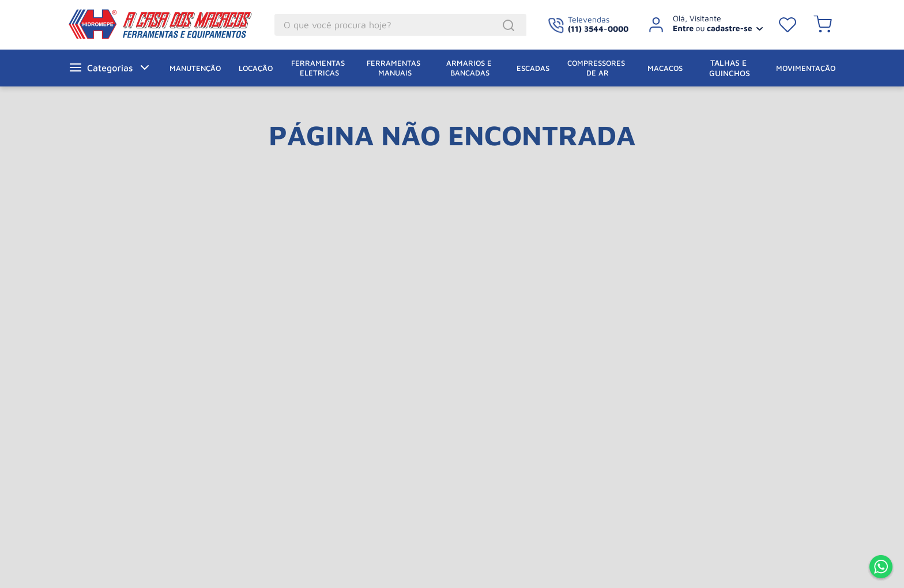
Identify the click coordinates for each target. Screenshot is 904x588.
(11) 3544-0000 (598, 29)
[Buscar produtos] (510, 25)
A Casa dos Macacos (146, 24)
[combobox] (400, 25)
